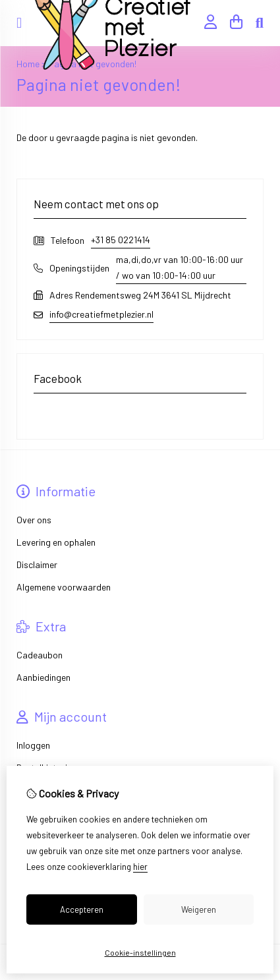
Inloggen (33, 745)
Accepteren (82, 909)
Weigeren (199, 909)
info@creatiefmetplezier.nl (101, 314)
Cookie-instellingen (140, 952)
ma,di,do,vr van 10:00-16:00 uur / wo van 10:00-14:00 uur (180, 267)
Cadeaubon (40, 655)
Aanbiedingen (43, 677)
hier (140, 867)
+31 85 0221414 (121, 240)
